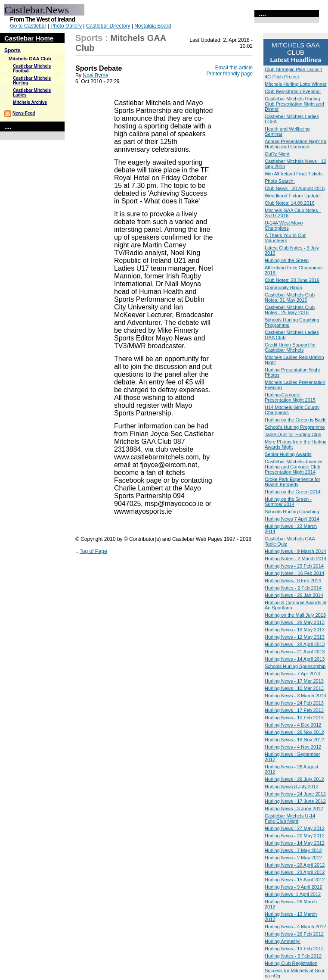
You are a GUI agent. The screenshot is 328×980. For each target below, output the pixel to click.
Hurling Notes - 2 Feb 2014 (293, 588)
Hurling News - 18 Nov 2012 (294, 740)
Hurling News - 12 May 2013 (295, 637)
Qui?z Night (277, 154)
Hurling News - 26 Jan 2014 (294, 595)
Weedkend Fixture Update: (293, 196)
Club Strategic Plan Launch (293, 69)
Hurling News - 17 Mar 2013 (294, 681)
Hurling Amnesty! (283, 941)
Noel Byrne (95, 75)
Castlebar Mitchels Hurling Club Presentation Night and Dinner (294, 104)
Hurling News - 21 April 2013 (295, 652)
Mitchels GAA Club (30, 59)
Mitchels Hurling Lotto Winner (296, 84)
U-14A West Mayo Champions (284, 225)
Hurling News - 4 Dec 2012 (293, 725)
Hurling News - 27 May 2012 (295, 828)
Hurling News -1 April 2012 (293, 894)
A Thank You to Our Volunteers (285, 238)
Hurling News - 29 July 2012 (294, 779)
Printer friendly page (230, 74)
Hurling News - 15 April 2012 (295, 880)
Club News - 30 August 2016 (295, 188)
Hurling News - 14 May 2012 (295, 843)
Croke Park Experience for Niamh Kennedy (292, 482)
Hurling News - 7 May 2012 (293, 850)
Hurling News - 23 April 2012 (295, 872)
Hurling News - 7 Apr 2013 (292, 674)
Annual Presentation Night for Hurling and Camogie (296, 144)
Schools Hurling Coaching (292, 512)
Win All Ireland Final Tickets (294, 174)
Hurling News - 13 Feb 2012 (294, 949)
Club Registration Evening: (293, 91)
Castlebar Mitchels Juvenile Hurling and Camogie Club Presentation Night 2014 (294, 467)
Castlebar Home (29, 38)
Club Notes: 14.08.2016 (290, 203)
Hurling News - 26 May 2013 (295, 622)
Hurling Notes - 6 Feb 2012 (293, 956)
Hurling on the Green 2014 (293, 492)
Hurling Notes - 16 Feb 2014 (294, 573)
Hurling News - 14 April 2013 (295, 659)
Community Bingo (283, 287)
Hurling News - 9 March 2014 (295, 551)
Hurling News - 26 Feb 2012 (294, 934)
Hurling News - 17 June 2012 (295, 801)
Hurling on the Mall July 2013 (295, 615)
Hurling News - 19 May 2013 (295, 630)
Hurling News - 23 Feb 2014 (294, 566)
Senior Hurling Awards (288, 454)
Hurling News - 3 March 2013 (295, 696)
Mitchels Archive (30, 102)
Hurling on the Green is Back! (296, 420)
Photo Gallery (66, 26)
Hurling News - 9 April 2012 (293, 887)
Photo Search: (280, 181)
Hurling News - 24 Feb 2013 (294, 703)
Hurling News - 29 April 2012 (295, 865)
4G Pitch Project (282, 77)
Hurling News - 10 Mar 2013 (294, 688)
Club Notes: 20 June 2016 (292, 280)
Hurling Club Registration (291, 963)
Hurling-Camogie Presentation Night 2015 (290, 397)
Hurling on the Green (287, 260)
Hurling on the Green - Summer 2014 (288, 502)
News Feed (24, 113)
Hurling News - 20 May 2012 (295, 836)
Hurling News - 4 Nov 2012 (293, 747)
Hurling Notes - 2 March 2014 (296, 559)
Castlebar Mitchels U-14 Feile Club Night (290, 818)
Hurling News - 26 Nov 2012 (294, 732)
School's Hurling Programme (295, 427)
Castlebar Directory (108, 26)
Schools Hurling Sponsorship (295, 666)
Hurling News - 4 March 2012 (295, 927)
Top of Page (93, 551)
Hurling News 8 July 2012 (292, 786)
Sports (12, 50)
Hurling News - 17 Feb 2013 (294, 710)
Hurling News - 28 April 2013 (295, 644)
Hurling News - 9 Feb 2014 (293, 581)
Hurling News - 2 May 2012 (293, 858)
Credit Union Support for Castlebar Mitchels (290, 347)
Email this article (234, 68)
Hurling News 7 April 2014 (292, 519)
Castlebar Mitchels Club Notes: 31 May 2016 (290, 297)
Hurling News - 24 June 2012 (295, 794)
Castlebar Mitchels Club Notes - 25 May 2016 (290, 310)
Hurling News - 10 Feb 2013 (294, 718)
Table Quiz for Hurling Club (293, 434)
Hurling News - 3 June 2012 (294, 808)
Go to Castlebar (28, 26)
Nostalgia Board (153, 26)
